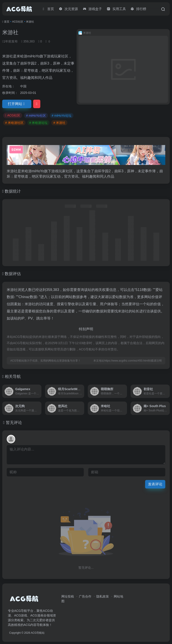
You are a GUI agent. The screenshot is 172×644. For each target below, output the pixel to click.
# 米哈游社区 (14, 123)
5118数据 (143, 290)
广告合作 (85, 596)
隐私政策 (103, 596)
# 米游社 (59, 123)
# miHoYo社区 (36, 116)
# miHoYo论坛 (62, 116)
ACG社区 (18, 22)
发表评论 (155, 484)
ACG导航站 (38, 633)
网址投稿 (68, 596)
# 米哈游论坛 (39, 123)
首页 (7, 22)
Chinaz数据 (28, 297)
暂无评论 (14, 423)
